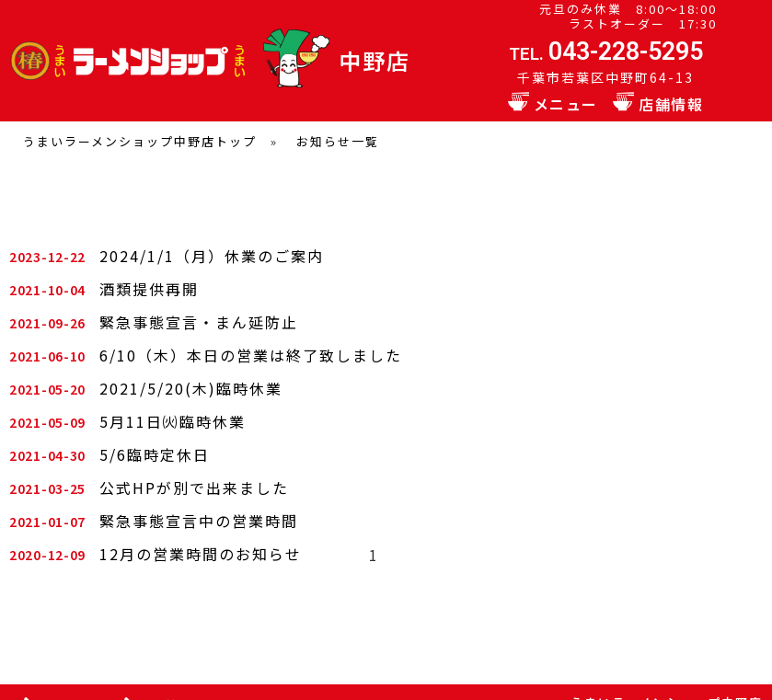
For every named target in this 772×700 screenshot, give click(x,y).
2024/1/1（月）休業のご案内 (212, 256)
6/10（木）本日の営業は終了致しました (251, 355)
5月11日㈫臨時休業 (173, 421)
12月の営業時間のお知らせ (201, 554)
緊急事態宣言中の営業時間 (199, 521)
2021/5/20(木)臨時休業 (191, 388)
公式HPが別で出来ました (194, 488)
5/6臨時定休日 (155, 454)
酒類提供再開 (149, 289)
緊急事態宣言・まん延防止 (199, 322)
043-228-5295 (626, 52)
